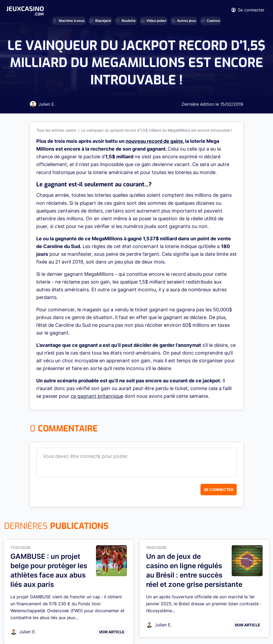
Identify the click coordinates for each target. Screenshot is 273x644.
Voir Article (112, 632)
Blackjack (100, 21)
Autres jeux (184, 21)
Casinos (211, 21)
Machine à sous (69, 21)
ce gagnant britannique (97, 396)
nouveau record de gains (154, 141)
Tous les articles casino (56, 130)
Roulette (126, 21)
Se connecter (219, 490)
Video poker (154, 21)
